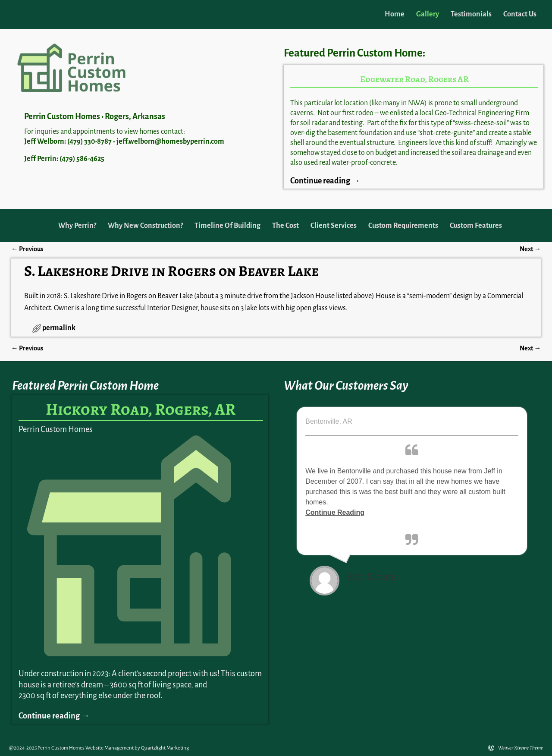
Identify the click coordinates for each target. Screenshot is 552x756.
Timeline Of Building (227, 226)
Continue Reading (335, 512)
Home (395, 14)
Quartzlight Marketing (165, 748)
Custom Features (476, 226)
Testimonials (471, 14)
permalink (59, 328)
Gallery (428, 14)
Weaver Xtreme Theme (521, 748)
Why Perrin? (77, 226)
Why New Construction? (145, 226)
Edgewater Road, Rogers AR (414, 79)
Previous (27, 249)
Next (530, 249)
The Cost (285, 226)
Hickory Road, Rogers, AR (141, 409)
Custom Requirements (403, 226)
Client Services (334, 226)
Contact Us (520, 14)
